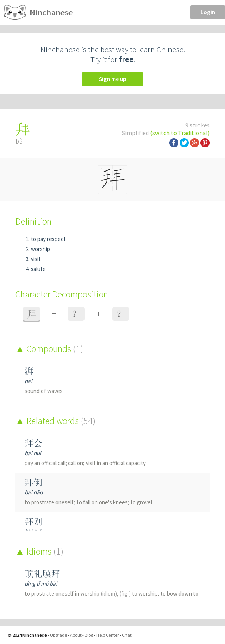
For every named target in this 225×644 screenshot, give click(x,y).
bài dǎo (34, 492)
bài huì (33, 453)
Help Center (107, 635)
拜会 (33, 443)
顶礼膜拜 (42, 574)
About (76, 635)
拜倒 (33, 482)
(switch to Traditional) (180, 133)
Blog (89, 635)
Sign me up (112, 79)
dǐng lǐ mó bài (41, 584)
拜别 (33, 521)
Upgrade (58, 635)
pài (28, 381)
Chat (127, 635)
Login (208, 12)
